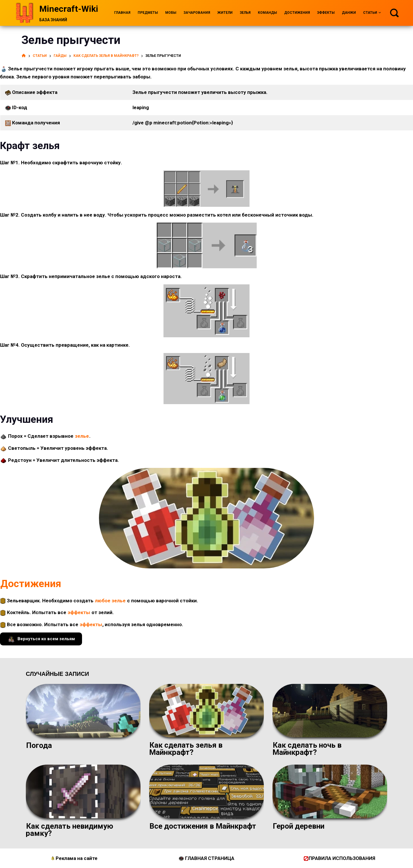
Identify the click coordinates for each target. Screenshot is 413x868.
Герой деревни (299, 826)
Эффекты (326, 13)
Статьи (372, 13)
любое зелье (110, 601)
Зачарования (197, 13)
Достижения (297, 13)
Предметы (148, 13)
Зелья (245, 13)
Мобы (171, 13)
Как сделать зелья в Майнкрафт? (186, 749)
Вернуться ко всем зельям (41, 639)
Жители (225, 13)
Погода (39, 745)
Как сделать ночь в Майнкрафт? (307, 749)
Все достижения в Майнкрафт (203, 826)
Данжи (349, 13)
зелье (82, 436)
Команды (267, 13)
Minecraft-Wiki (69, 9)
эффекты (79, 612)
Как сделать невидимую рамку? (70, 830)
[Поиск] (394, 13)
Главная (122, 13)
